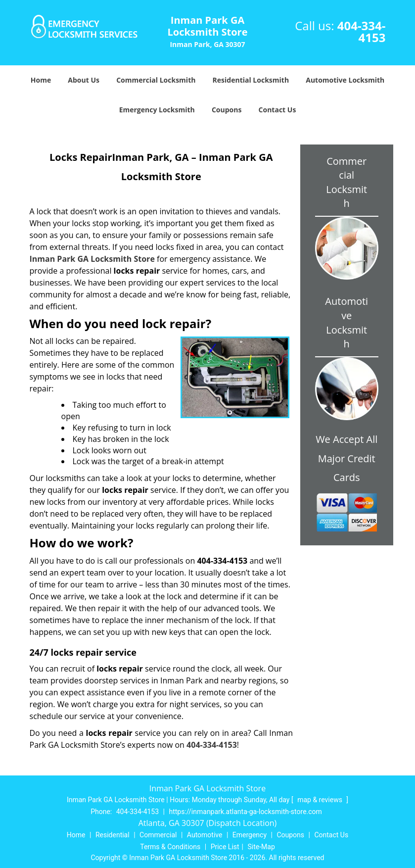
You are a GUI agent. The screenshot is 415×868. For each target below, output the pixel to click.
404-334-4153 (362, 31)
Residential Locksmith (251, 80)
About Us (84, 80)
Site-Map (261, 847)
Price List (225, 847)
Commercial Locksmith (156, 80)
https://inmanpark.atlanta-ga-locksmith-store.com (245, 812)
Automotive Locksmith (345, 80)
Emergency (250, 835)
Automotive (205, 835)
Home (41, 80)
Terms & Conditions (170, 847)
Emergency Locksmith (157, 110)
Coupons (227, 110)
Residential (113, 835)
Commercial (158, 835)
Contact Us (277, 110)
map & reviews (321, 800)
